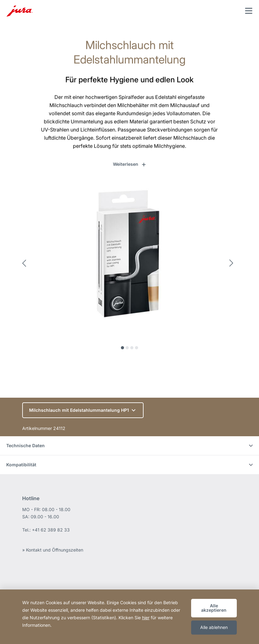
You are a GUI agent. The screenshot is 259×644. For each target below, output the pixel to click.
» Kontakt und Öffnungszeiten (53, 550)
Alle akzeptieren (214, 608)
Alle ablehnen (214, 627)
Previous (26, 266)
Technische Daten (129, 445)
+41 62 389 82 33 (51, 530)
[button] (130, 164)
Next (233, 266)
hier (146, 618)
